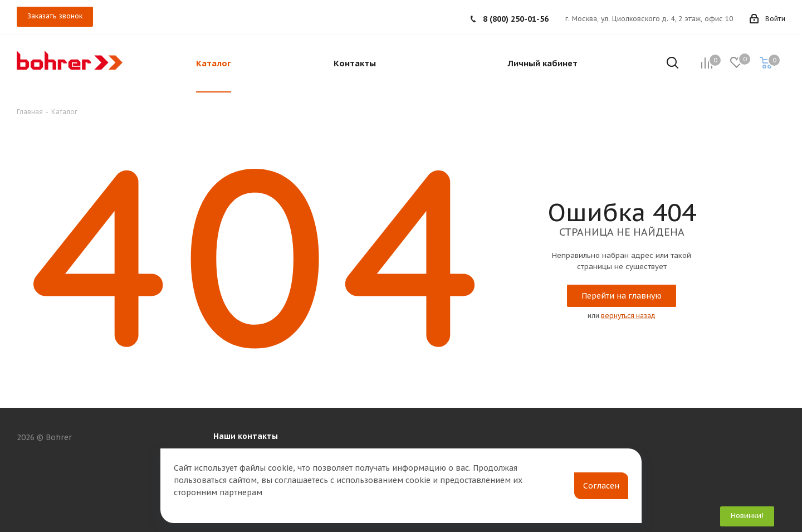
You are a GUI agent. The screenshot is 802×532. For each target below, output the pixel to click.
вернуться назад (628, 316)
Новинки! (747, 516)
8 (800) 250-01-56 (516, 19)
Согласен (601, 486)
